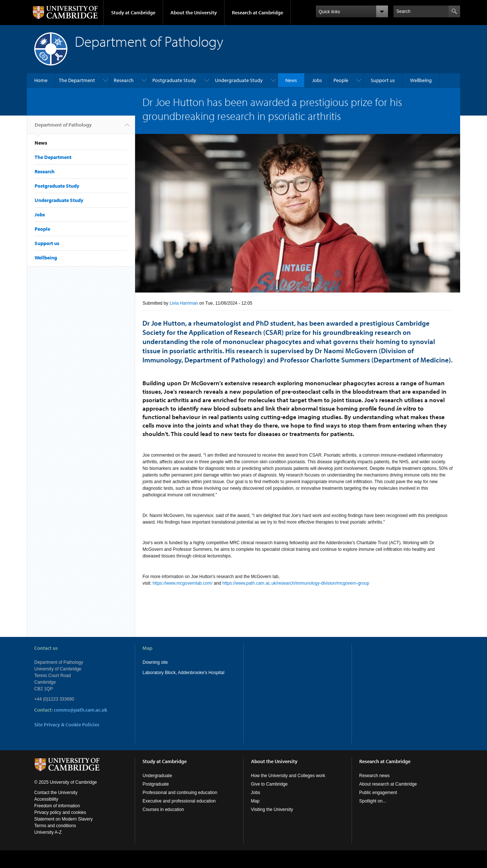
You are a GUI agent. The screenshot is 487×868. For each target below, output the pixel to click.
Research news (375, 776)
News (291, 80)
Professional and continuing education (180, 793)
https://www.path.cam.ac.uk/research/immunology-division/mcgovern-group (296, 583)
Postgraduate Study (174, 80)
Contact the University (56, 793)
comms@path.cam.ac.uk (80, 710)
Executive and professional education (179, 801)
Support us (383, 80)
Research (124, 80)
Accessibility (46, 799)
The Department (77, 80)
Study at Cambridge (133, 13)
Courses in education (163, 809)
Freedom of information (57, 806)
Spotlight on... (373, 801)
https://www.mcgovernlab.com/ (183, 583)
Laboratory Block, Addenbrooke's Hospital (183, 673)
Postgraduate (156, 784)
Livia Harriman (184, 303)
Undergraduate (157, 776)
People (341, 80)
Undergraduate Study (239, 80)
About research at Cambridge (388, 784)
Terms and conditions (55, 826)
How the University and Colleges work (288, 776)
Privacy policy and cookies (60, 812)
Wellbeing (421, 80)
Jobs (317, 80)
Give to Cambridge (269, 784)
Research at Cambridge (257, 13)
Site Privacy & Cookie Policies (67, 724)
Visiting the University (272, 809)
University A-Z (48, 832)
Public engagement (378, 793)
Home (41, 80)
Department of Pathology (63, 128)
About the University (194, 13)
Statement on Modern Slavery (63, 819)
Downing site (155, 662)
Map (255, 801)
